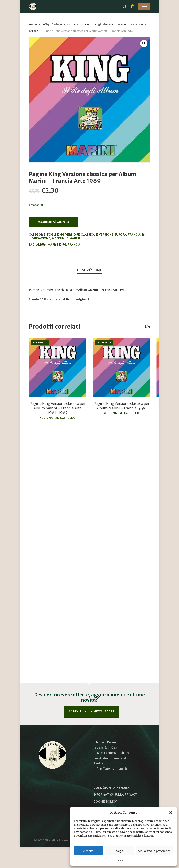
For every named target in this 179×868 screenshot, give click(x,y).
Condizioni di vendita (111, 788)
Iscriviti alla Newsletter (91, 712)
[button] (171, 813)
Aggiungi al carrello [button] (58, 418)
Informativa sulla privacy (115, 795)
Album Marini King (51, 245)
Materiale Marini (78, 24)
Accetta (88, 851)
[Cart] (132, 6)
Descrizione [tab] (89, 270)
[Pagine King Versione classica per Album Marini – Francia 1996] (121, 367)
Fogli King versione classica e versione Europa (87, 235)
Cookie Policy (105, 802)
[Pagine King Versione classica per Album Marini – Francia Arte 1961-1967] (58, 367)
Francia (134, 235)
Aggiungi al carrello (54, 222)
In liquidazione (52, 24)
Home (33, 24)
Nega (120, 851)
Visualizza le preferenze (154, 851)
